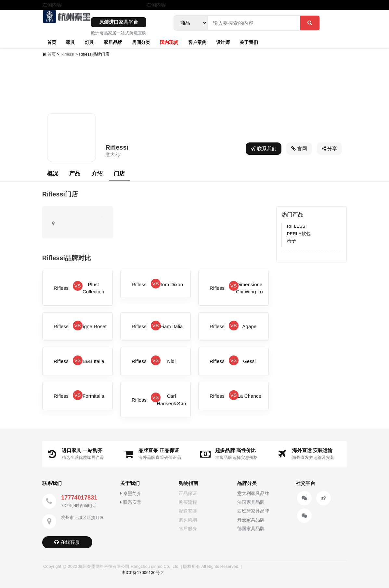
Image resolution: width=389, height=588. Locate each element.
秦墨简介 (131, 494)
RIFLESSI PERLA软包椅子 (299, 234)
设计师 (223, 42)
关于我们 (249, 42)
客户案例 (197, 42)
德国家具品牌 (251, 529)
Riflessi (68, 54)
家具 (71, 42)
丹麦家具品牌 (251, 520)
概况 (53, 173)
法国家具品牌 (251, 502)
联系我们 (264, 148)
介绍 (97, 173)
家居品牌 (113, 42)
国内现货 (169, 42)
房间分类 (141, 42)
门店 (119, 173)
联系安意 (131, 502)
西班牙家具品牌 (253, 511)
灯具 (89, 42)
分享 (330, 148)
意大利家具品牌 (253, 494)
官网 (299, 148)
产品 (75, 173)
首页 (52, 42)
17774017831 (79, 498)
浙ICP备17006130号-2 (143, 573)
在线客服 (67, 542)
